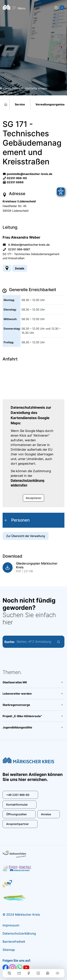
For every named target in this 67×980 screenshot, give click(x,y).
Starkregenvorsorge (16, 705)
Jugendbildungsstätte (17, 727)
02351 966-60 (15, 178)
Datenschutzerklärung (19, 933)
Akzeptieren (33, 498)
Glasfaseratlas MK (15, 682)
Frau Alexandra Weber (21, 237)
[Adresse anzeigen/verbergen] (7, 268)
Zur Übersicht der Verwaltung (26, 536)
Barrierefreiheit (14, 942)
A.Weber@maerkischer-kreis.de (26, 245)
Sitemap (9, 950)
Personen (20, 520)
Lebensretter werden (17, 694)
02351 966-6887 (16, 249)
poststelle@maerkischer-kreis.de (27, 174)
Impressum (11, 925)
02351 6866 (13, 182)
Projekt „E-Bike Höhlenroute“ (22, 716)
